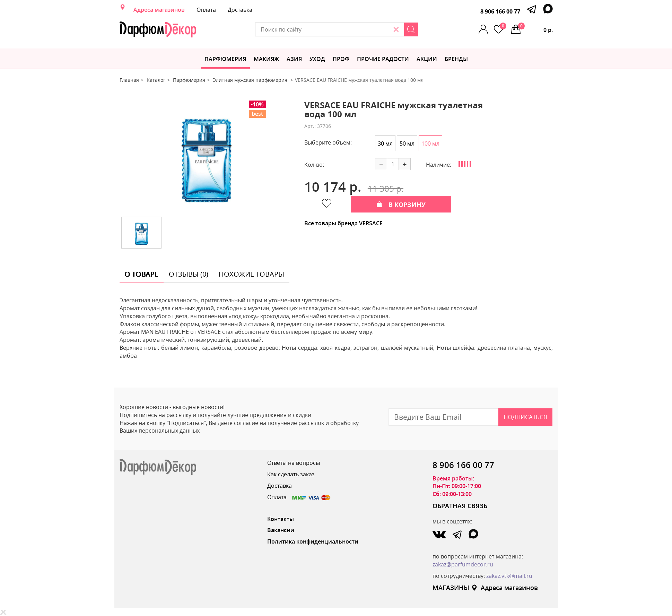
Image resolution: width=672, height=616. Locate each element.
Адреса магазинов (159, 10)
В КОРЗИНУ (401, 205)
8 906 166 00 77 (500, 11)
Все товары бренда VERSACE (343, 223)
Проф (341, 59)
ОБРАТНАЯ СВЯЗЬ (460, 506)
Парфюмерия (225, 59)
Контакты (281, 519)
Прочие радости (383, 59)
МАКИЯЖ (266, 59)
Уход (317, 59)
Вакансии (281, 530)
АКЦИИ (427, 59)
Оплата (206, 10)
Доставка (240, 10)
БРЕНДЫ (456, 59)
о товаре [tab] (142, 274)
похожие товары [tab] (251, 274)
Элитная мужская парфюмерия (251, 80)
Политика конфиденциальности (313, 541)
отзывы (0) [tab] (189, 274)
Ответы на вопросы (294, 463)
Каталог (156, 80)
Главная (129, 80)
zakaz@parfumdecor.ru (463, 564)
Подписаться (525, 417)
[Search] (411, 29)
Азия (294, 59)
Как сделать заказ (291, 474)
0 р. (535, 28)
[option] (207, 156)
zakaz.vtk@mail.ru (509, 576)
